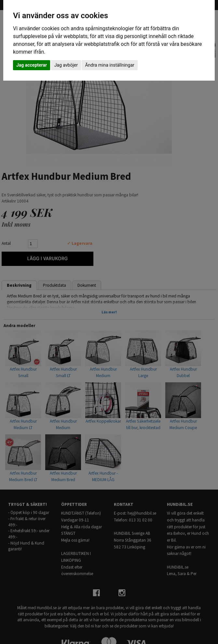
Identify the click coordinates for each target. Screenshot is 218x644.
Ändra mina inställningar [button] (109, 65)
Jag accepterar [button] (32, 65)
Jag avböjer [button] (66, 65)
